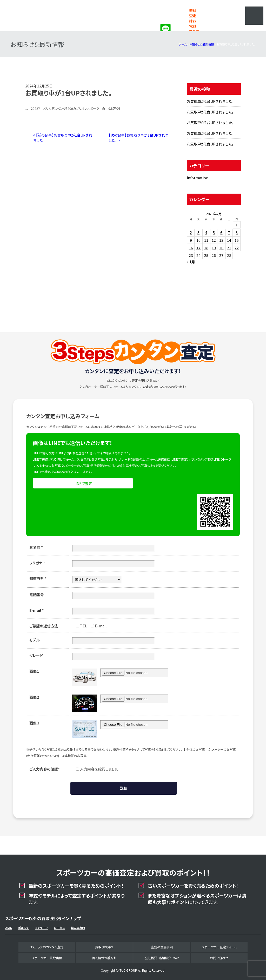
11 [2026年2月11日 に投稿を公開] (206, 240)
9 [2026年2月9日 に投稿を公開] (191, 240)
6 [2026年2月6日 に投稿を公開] (221, 232)
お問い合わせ (219, 958)
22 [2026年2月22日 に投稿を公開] (237, 248)
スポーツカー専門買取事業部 (48, 16)
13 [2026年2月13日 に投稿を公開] (221, 240)
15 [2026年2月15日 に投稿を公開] (237, 240)
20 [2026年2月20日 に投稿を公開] (221, 248)
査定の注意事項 (162, 947)
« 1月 (191, 262)
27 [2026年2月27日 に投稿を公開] (221, 255)
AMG (9, 928)
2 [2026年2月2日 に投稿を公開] (191, 232)
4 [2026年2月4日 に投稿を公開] (206, 232)
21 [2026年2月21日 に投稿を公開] (229, 248)
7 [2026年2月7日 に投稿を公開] (229, 232)
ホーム (182, 44)
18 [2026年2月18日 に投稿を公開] (206, 248)
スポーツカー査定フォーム (219, 947)
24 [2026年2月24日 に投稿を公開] (198, 255)
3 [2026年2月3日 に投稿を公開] (198, 232)
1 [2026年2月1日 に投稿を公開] (237, 225)
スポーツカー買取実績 (47, 958)
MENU (254, 16)
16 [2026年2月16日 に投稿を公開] (191, 248)
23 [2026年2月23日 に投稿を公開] (191, 255)
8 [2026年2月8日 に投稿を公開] (237, 232)
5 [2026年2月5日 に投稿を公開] (214, 232)
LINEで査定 (83, 483)
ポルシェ (23, 928)
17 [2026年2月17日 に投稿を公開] (198, 248)
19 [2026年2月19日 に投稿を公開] (214, 248)
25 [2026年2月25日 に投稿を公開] (206, 255)
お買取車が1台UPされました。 (210, 101)
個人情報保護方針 (104, 958)
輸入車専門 (78, 928)
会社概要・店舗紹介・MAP (162, 958)
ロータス (59, 928)
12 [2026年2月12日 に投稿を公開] (214, 240)
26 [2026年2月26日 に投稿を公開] (214, 255)
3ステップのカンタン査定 (47, 947)
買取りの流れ (104, 947)
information (198, 178)
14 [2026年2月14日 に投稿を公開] (229, 240)
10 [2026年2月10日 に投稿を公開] (198, 240)
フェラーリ (41, 928)
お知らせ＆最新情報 (201, 44)
